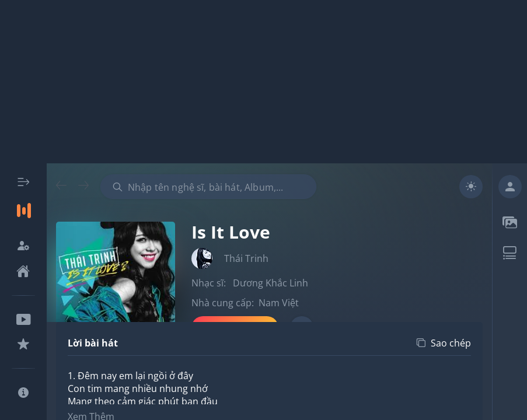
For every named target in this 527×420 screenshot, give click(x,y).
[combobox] (208, 187)
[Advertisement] (263, 82)
